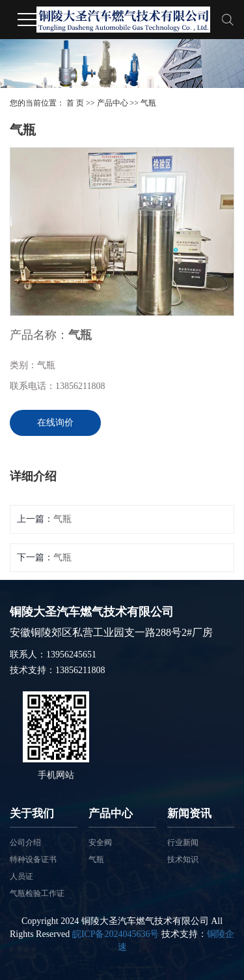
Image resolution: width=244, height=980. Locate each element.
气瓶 (148, 103)
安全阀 (100, 843)
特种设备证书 (33, 859)
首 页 (75, 103)
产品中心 (113, 103)
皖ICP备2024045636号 (116, 934)
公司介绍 (25, 843)
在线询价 (55, 423)
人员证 (21, 876)
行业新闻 (183, 843)
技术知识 (183, 859)
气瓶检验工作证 (37, 893)
